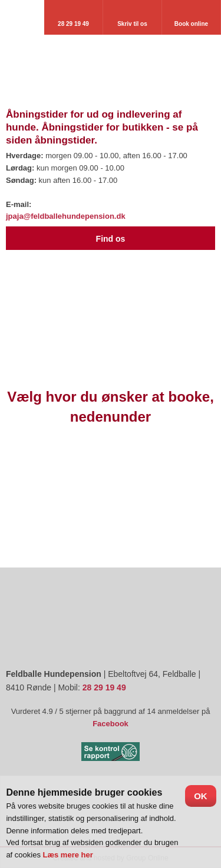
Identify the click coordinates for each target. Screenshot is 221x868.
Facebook (111, 724)
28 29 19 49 (104, 687)
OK (201, 796)
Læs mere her (68, 855)
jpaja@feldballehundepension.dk (66, 216)
